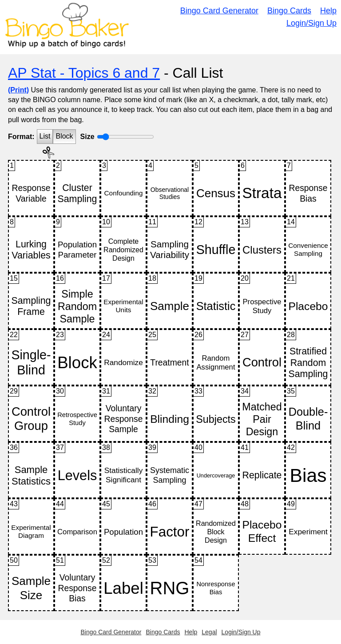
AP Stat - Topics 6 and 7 (84, 73)
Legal (209, 632)
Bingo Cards (289, 11)
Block (64, 136)
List (45, 136)
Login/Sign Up (311, 23)
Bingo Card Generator (219, 11)
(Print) (18, 90)
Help (328, 11)
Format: (21, 137)
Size (87, 137)
